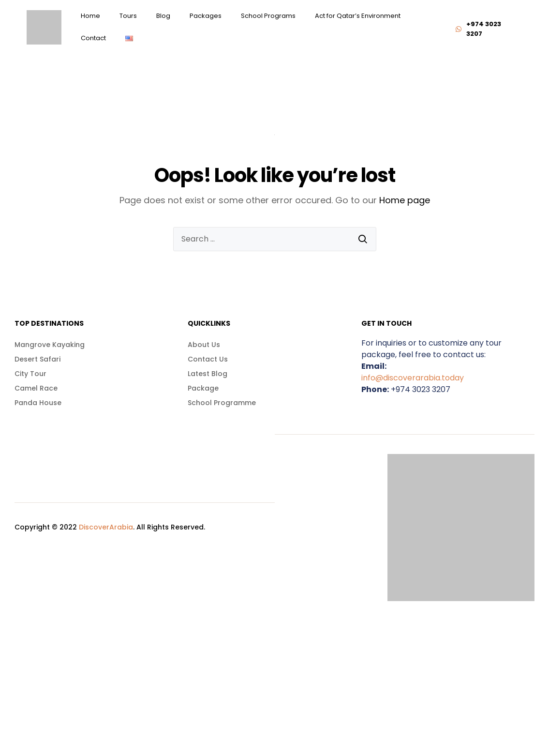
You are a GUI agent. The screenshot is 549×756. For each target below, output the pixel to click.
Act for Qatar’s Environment (358, 16)
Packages (206, 16)
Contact (93, 38)
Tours (128, 16)
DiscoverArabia (106, 527)
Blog (163, 16)
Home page (405, 200)
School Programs (268, 16)
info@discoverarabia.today (413, 378)
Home (90, 16)
